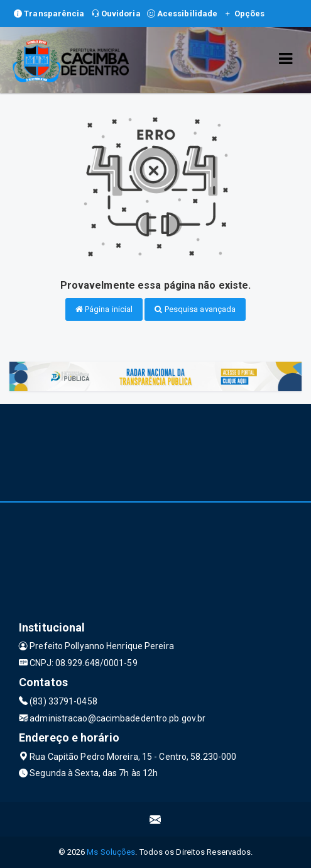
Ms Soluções (111, 852)
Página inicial (104, 309)
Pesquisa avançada (195, 309)
